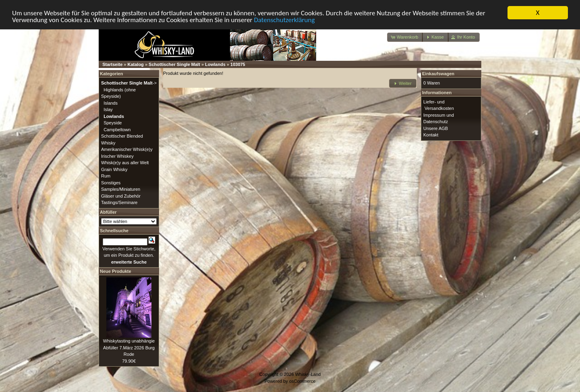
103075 (238, 64)
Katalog (136, 64)
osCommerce (302, 381)
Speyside (113, 123)
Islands (111, 103)
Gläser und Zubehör (121, 196)
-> (129, 83)
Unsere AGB (436, 128)
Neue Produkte (116, 271)
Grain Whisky (114, 169)
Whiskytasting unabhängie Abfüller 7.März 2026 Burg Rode (129, 348)
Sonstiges (111, 182)
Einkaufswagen (438, 74)
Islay (108, 109)
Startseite (112, 64)
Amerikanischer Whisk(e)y (127, 149)
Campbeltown (117, 129)
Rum (106, 176)
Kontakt (431, 135)
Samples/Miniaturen (121, 189)
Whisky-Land (308, 374)
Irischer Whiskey (117, 156)
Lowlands (215, 64)
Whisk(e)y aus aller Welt (125, 163)
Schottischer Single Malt (174, 64)
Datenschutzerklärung (284, 20)
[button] (405, 37)
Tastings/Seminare (119, 202)
